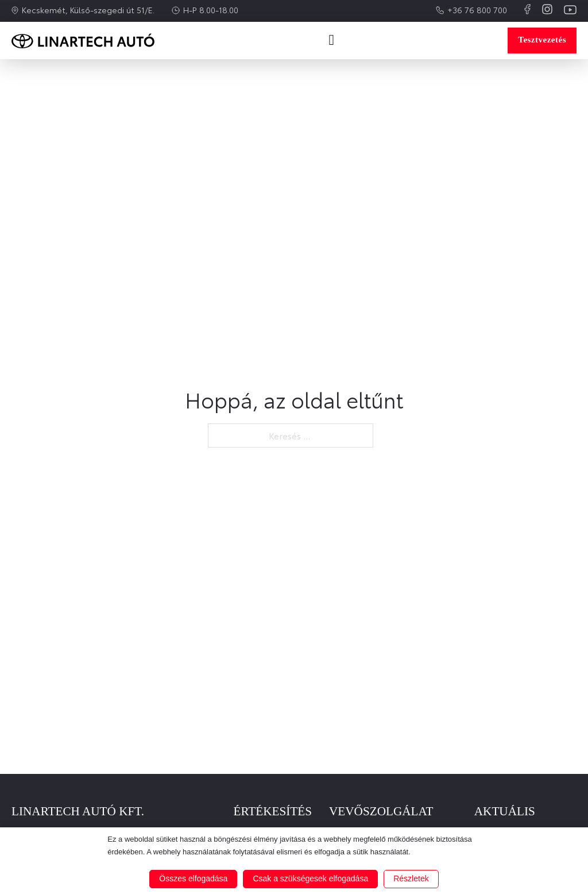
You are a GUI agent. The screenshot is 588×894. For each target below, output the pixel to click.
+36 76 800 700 (477, 10)
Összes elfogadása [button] (193, 878)
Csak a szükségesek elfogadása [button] (310, 878)
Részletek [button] (411, 878)
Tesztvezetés (542, 40)
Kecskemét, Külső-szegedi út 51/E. (88, 10)
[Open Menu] (331, 40)
